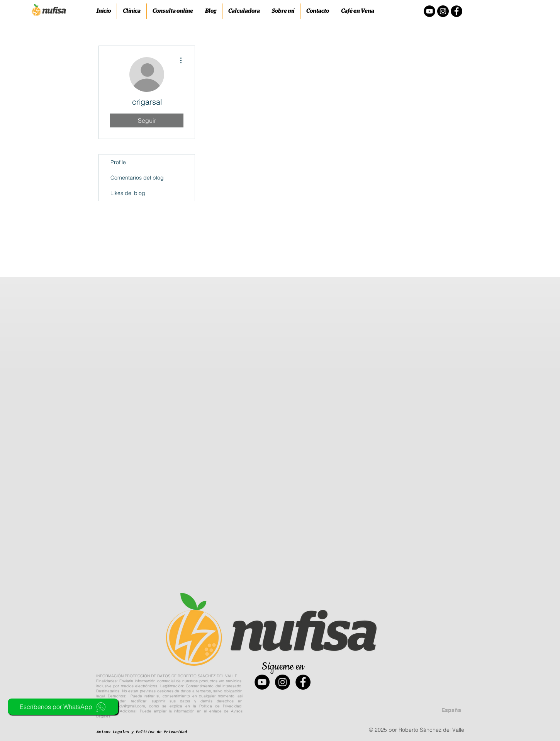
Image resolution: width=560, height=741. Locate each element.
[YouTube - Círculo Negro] (429, 11)
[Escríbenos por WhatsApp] (63, 707)
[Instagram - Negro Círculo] (443, 11)
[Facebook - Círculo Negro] (456, 11)
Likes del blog (128, 193)
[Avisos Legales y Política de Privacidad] (142, 732)
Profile (118, 162)
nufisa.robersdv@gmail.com (120, 706)
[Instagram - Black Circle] (283, 682)
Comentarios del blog (137, 178)
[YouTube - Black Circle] (262, 682)
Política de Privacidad (220, 706)
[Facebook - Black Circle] (303, 682)
